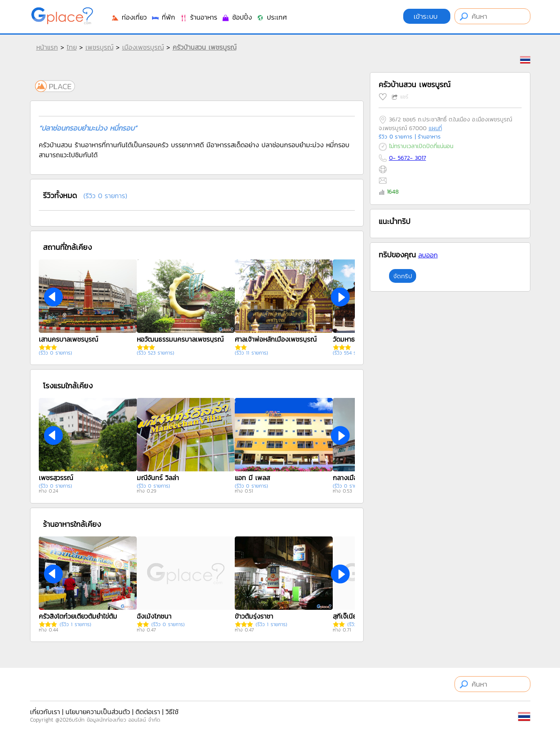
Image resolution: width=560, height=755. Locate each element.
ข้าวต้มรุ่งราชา (254, 616)
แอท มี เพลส (252, 478)
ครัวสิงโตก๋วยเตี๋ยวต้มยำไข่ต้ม (78, 616)
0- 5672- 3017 (408, 158)
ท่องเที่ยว (129, 17)
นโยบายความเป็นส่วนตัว (98, 712)
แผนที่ (435, 128)
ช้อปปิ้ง (237, 17)
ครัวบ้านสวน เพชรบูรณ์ (205, 47)
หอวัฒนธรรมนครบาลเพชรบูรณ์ (180, 339)
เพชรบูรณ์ (99, 47)
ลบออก (428, 255)
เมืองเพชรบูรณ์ (143, 47)
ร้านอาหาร (198, 17)
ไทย (72, 47)
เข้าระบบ (427, 16)
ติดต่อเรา (148, 712)
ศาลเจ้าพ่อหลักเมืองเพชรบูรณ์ (276, 339)
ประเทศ (271, 17)
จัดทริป (403, 276)
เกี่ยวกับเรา (45, 712)
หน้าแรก (47, 47)
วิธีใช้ (172, 712)
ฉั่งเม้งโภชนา (154, 616)
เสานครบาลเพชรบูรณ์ (68, 339)
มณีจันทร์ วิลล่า (158, 478)
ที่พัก (163, 17)
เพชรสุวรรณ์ (56, 478)
